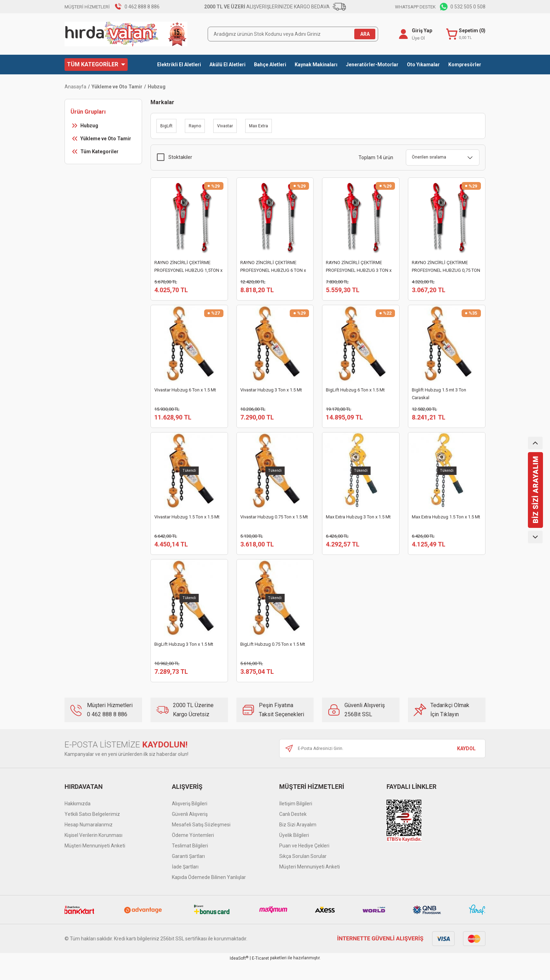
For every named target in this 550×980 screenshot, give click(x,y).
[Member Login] (402, 34)
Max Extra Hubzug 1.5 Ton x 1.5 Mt (446, 525)
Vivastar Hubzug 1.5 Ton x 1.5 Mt (187, 525)
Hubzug (157, 87)
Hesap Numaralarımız (89, 841)
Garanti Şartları (188, 873)
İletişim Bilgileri (296, 820)
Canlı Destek (293, 831)
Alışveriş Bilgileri (190, 820)
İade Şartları (185, 884)
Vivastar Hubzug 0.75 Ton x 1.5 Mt (274, 525)
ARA (365, 34)
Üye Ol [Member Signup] (417, 38)
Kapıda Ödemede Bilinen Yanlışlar (209, 894)
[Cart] (465, 34)
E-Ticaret (260, 975)
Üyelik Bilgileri (294, 852)
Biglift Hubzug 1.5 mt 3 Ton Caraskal (439, 398)
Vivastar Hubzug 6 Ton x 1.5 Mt (185, 394)
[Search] (293, 34)
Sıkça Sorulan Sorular (303, 873)
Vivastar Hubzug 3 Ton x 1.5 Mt (271, 394)
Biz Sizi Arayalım (298, 841)
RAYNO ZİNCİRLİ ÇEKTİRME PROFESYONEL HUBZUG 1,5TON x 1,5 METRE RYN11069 (188, 267)
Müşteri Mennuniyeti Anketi (95, 862)
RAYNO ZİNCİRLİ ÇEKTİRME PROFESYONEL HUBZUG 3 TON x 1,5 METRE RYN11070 (359, 267)
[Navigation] (96, 65)
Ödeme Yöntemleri (193, 852)
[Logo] (126, 34)
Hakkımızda (78, 820)
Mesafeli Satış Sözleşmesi (201, 841)
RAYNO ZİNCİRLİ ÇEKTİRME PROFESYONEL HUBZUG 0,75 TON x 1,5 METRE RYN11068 (446, 267)
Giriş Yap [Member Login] (421, 31)
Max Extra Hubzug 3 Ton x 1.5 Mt (358, 525)
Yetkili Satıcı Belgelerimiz (92, 831)
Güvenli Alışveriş (190, 831)
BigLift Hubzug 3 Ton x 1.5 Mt (184, 657)
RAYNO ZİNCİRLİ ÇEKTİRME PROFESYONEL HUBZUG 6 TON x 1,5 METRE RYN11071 (273, 267)
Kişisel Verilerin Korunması (93, 852)
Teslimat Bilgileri (190, 862)
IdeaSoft (239, 975)
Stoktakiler (180, 157)
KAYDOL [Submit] (466, 765)
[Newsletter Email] (382, 765)
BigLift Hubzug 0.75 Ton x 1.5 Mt (273, 657)
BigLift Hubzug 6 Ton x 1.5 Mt (355, 394)
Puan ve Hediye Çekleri (304, 862)
